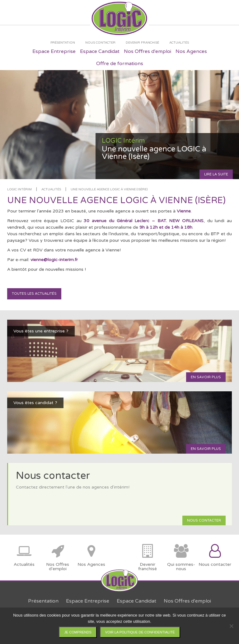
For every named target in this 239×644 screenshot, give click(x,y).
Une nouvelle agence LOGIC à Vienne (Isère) (109, 189)
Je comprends (78, 632)
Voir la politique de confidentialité (140, 632)
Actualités (51, 189)
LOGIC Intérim (19, 189)
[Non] (231, 626)
